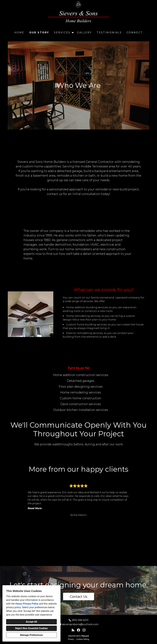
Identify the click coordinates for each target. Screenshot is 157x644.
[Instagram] (84, 630)
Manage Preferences (31, 635)
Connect (135, 33)
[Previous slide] (19, 500)
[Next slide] (138, 500)
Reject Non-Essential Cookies (32, 628)
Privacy (71, 639)
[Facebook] (78, 630)
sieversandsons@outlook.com (80, 624)
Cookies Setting (83, 639)
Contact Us (79, 596)
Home (19, 33)
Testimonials (109, 33)
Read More (35, 508)
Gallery (84, 33)
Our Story (39, 33)
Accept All (31, 622)
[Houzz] (73, 630)
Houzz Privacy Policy (27, 604)
